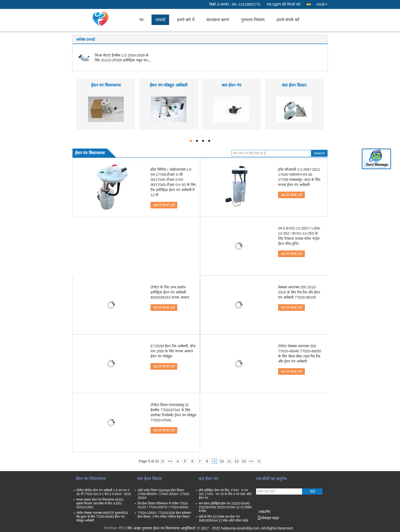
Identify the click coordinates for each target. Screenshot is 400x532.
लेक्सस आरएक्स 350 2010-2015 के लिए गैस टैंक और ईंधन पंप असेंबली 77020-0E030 (299, 292)
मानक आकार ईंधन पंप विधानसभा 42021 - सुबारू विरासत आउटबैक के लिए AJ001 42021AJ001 (101, 503)
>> (251, 461)
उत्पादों (160, 20)
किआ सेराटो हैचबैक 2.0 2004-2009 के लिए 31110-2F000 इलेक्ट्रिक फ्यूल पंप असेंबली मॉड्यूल (122, 60)
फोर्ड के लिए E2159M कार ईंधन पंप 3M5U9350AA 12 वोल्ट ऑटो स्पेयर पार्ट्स (223, 519)
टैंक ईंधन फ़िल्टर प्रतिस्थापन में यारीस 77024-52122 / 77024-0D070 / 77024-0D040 (163, 505)
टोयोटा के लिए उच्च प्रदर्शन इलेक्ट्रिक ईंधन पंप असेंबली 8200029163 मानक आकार (170, 292)
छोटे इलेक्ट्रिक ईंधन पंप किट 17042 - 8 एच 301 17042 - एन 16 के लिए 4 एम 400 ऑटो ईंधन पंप (225, 494)
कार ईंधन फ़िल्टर (294, 85)
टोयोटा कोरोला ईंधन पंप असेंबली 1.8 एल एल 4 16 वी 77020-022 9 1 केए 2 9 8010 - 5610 (104, 492)
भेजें (312, 492)
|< (163, 461)
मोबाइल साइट (268, 518)
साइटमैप (265, 512)
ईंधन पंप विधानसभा (106, 85)
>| (259, 461)
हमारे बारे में (186, 20)
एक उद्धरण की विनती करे (284, 4)
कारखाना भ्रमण (218, 20)
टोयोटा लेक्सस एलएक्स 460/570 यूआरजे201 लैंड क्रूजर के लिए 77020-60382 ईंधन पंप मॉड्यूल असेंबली (102, 517)
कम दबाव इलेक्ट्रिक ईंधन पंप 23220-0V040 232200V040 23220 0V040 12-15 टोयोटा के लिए (225, 507)
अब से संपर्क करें (164, 205)
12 (237, 461)
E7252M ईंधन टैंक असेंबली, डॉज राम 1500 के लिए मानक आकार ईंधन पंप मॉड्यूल (173, 351)
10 (222, 461)
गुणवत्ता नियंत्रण (253, 20)
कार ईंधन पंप (232, 85)
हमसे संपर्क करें (288, 20)
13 (244, 461)
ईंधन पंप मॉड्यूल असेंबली (168, 85)
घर (142, 20)
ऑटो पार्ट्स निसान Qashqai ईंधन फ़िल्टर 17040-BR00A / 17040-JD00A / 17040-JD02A (164, 494)
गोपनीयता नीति (114, 528)
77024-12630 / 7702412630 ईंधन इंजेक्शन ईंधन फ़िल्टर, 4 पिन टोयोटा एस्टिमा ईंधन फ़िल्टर (164, 515)
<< (170, 461)
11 (229, 461)
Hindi (322, 4)
